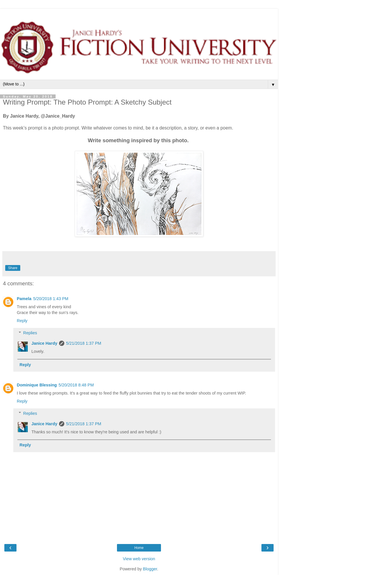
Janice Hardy (44, 343)
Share (13, 268)
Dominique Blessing (37, 385)
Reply (22, 321)
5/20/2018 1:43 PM (51, 299)
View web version (139, 559)
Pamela (24, 299)
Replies (30, 333)
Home (139, 548)
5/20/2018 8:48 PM (76, 385)
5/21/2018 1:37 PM (84, 343)
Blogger (150, 569)
